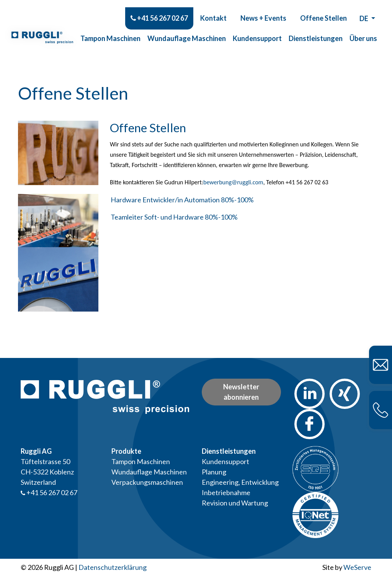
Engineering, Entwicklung (240, 482)
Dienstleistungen (316, 31)
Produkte (126, 451)
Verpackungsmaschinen (147, 482)
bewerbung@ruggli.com (233, 182)
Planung (214, 472)
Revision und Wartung (235, 503)
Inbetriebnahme (226, 492)
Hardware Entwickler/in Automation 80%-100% (182, 200)
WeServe (357, 567)
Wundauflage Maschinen (187, 31)
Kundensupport (257, 31)
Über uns (363, 31)
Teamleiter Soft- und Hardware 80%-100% (174, 217)
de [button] (364, 11)
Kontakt (213, 10)
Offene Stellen (323, 10)
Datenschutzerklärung (113, 567)
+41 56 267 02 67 (159, 10)
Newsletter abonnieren (241, 392)
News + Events (263, 10)
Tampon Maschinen (110, 31)
